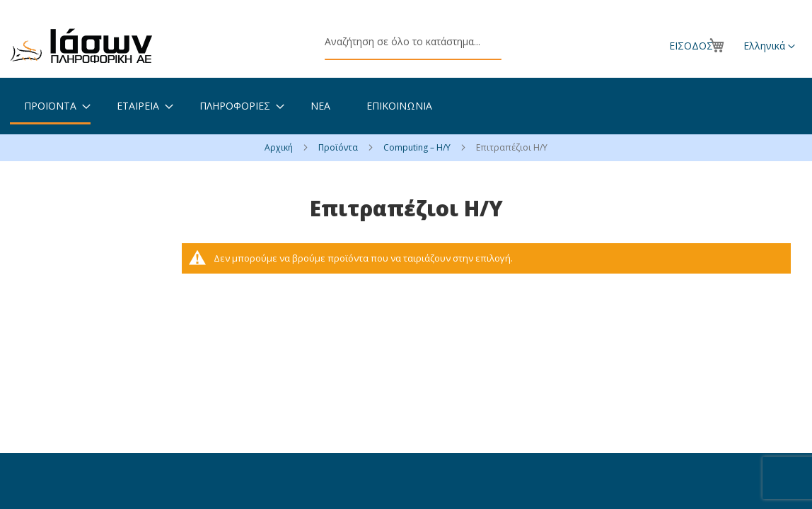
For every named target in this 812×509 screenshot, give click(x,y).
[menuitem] (50, 107)
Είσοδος (691, 46)
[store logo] (81, 46)
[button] (769, 47)
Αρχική (280, 147)
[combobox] (413, 42)
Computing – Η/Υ (418, 147)
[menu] (406, 106)
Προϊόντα (339, 147)
